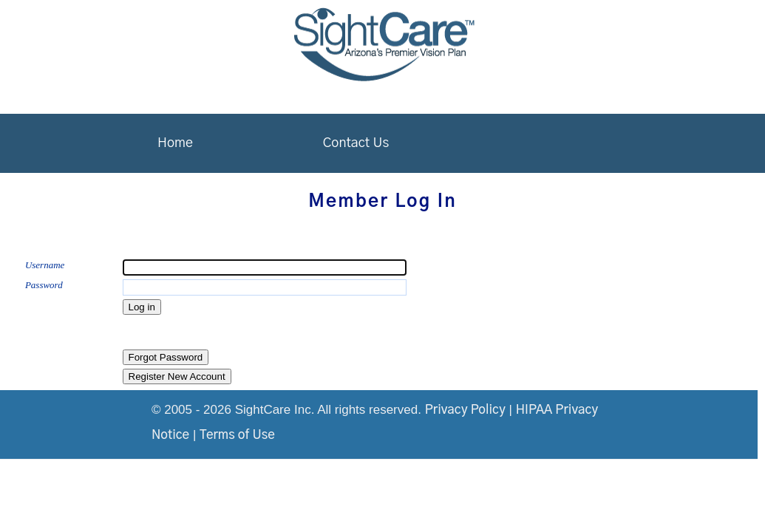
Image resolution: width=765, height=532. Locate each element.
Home (175, 143)
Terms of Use (237, 435)
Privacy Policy (465, 410)
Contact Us (356, 143)
